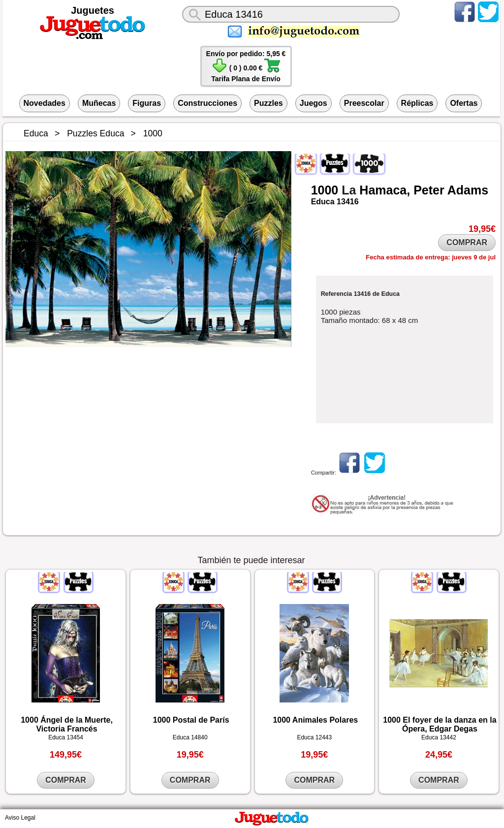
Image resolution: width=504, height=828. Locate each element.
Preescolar (364, 103)
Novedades (45, 103)
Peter (429, 190)
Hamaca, (385, 190)
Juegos (314, 103)
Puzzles (268, 103)
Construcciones (207, 103)
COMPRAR (467, 242)
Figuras (147, 103)
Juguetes (93, 10)
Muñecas (99, 103)
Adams (468, 190)
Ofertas (464, 103)
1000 (325, 190)
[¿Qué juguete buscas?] (291, 14)
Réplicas (417, 103)
